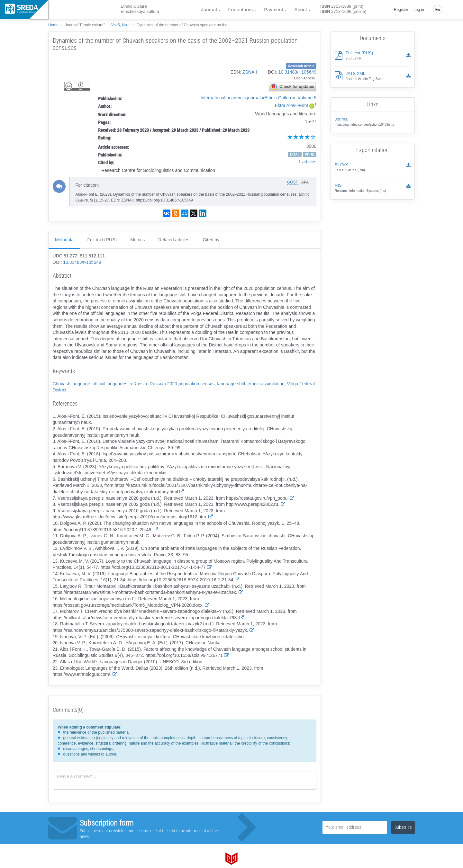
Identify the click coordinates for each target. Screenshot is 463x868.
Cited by (211, 240)
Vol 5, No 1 (121, 25)
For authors (241, 9)
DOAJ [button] (295, 154)
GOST (293, 182)
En (438, 10)
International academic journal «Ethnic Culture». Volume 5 (259, 98)
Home (53, 25)
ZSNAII (250, 72)
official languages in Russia (120, 384)
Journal (209, 9)
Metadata (64, 240)
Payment (273, 9)
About (300, 9)
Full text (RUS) (102, 240)
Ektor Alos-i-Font (291, 105)
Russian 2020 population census (182, 384)
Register (401, 10)
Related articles (174, 240)
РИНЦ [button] (310, 154)
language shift (231, 384)
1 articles (307, 162)
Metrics (137, 240)
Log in (419, 10)
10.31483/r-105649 (297, 72)
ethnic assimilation (266, 384)
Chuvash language (72, 384)
